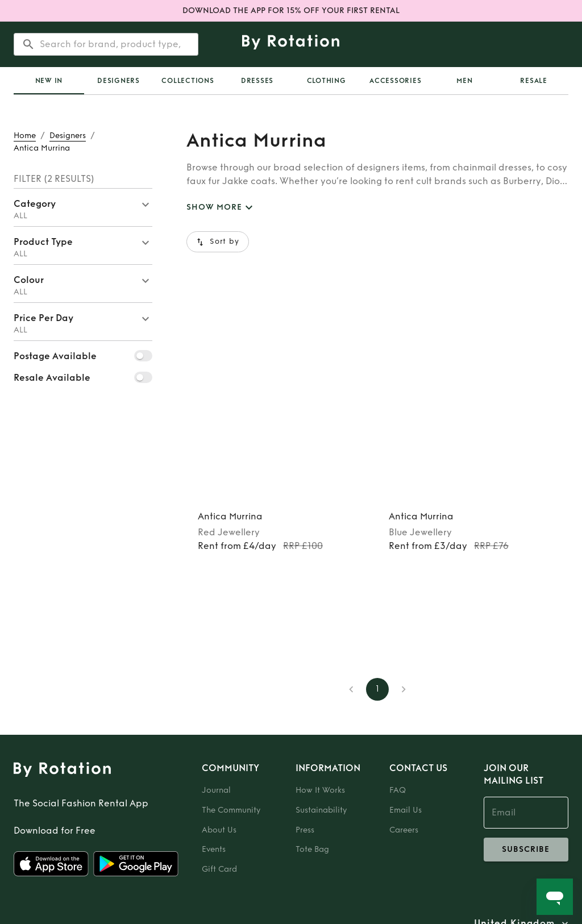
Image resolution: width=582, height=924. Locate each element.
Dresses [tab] (257, 81)
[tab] (49, 81)
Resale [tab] (534, 81)
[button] (83, 207)
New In (49, 81)
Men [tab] (464, 81)
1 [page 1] (377, 689)
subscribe (526, 850)
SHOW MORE (221, 208)
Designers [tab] (119, 81)
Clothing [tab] (327, 81)
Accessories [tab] (395, 81)
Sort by (218, 242)
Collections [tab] (188, 81)
